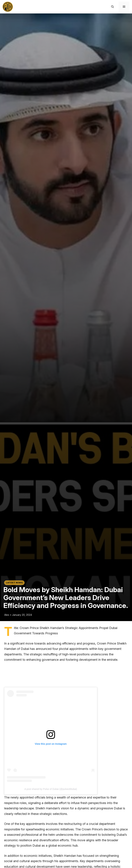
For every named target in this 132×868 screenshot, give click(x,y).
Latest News (14, 583)
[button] (112, 7)
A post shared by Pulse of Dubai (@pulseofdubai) (51, 789)
